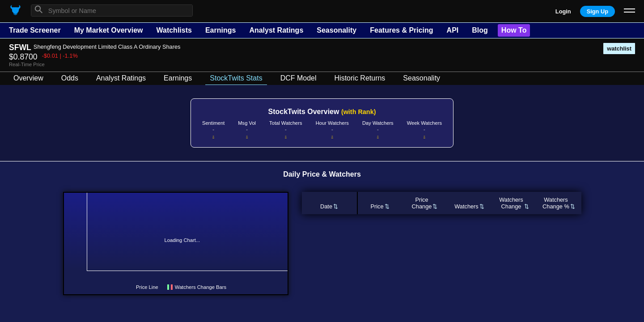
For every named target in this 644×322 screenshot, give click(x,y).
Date (326, 206)
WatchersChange (511, 203)
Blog (480, 30)
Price (377, 206)
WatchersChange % (556, 203)
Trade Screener (35, 30)
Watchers (466, 206)
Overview (28, 78)
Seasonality (337, 30)
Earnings (220, 30)
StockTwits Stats (236, 78)
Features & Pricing (401, 30)
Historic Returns (360, 78)
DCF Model (299, 78)
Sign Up (597, 11)
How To (514, 30)
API (453, 30)
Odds (70, 78)
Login (563, 11)
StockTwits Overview (322, 112)
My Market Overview (109, 30)
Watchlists (174, 30)
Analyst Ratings (276, 30)
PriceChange (422, 203)
